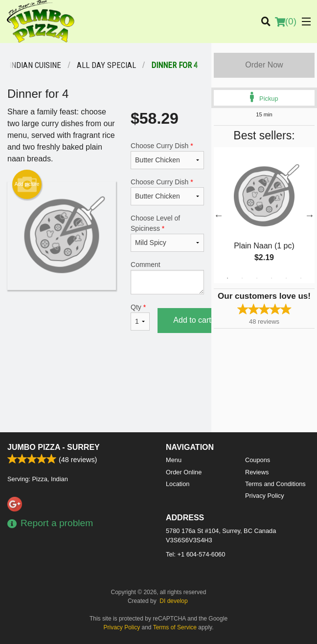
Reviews (257, 472)
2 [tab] (242, 278)
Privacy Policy (265, 496)
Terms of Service (175, 627)
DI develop (173, 601)
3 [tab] (257, 278)
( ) (286, 22)
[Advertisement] (106, 375)
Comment (167, 278)
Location (178, 484)
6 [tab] (301, 278)
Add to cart (192, 320)
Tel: (195, 554)
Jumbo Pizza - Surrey (54, 447)
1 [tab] (227, 278)
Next (310, 215)
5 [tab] (286, 278)
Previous (219, 215)
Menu (174, 460)
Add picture (27, 184)
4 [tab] (272, 278)
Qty (140, 317)
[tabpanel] (264, 215)
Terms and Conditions (275, 484)
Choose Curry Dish (167, 155)
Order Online (184, 472)
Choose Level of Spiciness (167, 233)
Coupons (258, 460)
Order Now (264, 65)
